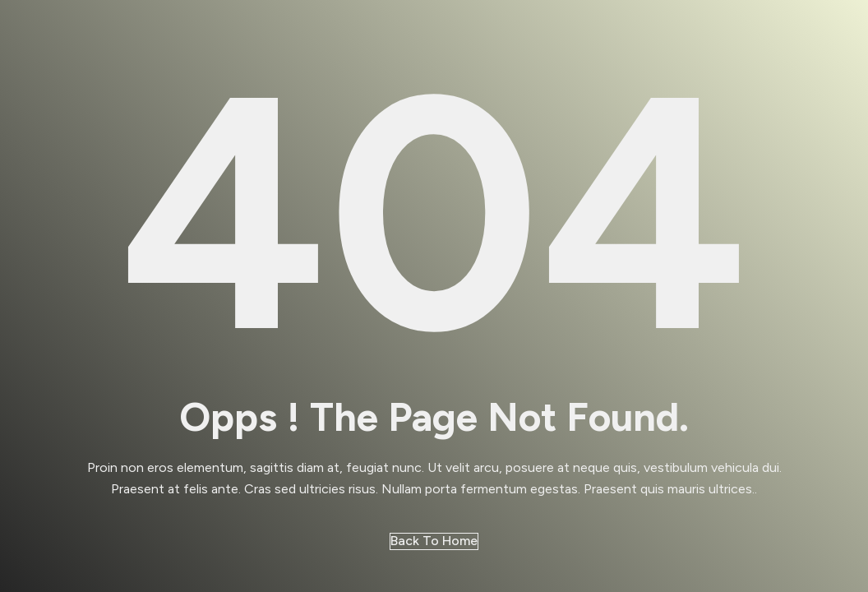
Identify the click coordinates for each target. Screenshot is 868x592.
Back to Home (434, 541)
